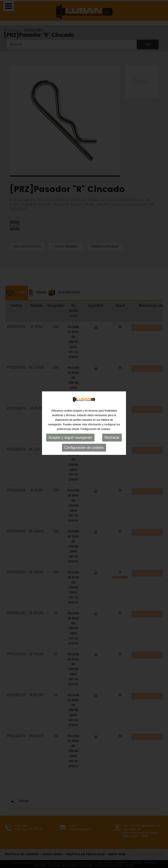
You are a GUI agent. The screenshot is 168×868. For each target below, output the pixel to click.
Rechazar (112, 413)
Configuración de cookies (84, 423)
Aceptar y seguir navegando (70, 413)
